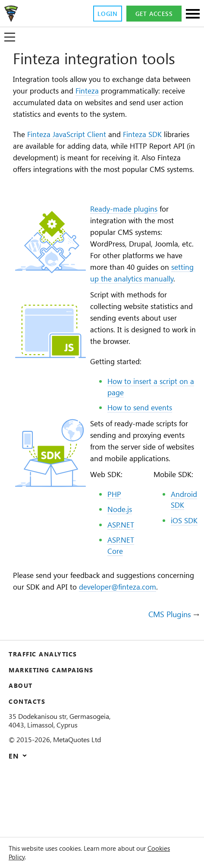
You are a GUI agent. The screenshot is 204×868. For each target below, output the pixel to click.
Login (104, 14)
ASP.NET (121, 578)
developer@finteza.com (56, 652)
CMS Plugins (167, 680)
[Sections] (193, 14)
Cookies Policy (31, 857)
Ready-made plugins (126, 234)
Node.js (120, 562)
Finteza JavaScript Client (73, 147)
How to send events (143, 447)
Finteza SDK (158, 147)
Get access (153, 14)
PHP (113, 547)
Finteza (130, 91)
